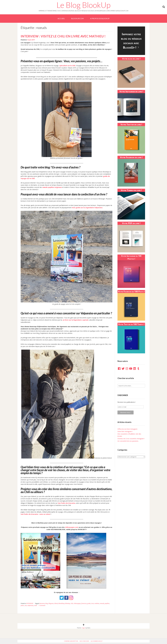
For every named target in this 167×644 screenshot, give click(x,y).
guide (89, 603)
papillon (107, 603)
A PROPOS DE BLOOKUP (100, 18)
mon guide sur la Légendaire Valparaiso (87, 208)
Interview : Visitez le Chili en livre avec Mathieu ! (63, 36)
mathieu (97, 603)
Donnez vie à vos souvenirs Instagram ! (131, 439)
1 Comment (42, 605)
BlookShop (61, 603)
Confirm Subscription (71, 641)
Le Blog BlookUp (83, 5)
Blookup (68, 603)
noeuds (102, 603)
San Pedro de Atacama (66, 503)
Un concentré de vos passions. (128, 441)
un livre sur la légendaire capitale (76, 320)
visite (36, 605)
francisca (84, 603)
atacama (42, 603)
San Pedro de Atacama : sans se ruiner (35, 514)
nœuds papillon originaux (52, 187)
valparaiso (30, 605)
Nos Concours (84, 641)
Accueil (61, 18)
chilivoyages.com (72, 527)
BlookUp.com (77, 18)
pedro (22, 605)
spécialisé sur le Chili (67, 66)
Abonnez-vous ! (126, 412)
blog (47, 603)
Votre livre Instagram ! (125, 431)
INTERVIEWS (30, 603)
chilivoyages (77, 603)
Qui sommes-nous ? (97, 641)
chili (72, 603)
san (26, 605)
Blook (56, 603)
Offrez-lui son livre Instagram (127, 429)
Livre (92, 603)
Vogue (83, 628)
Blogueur (51, 603)
